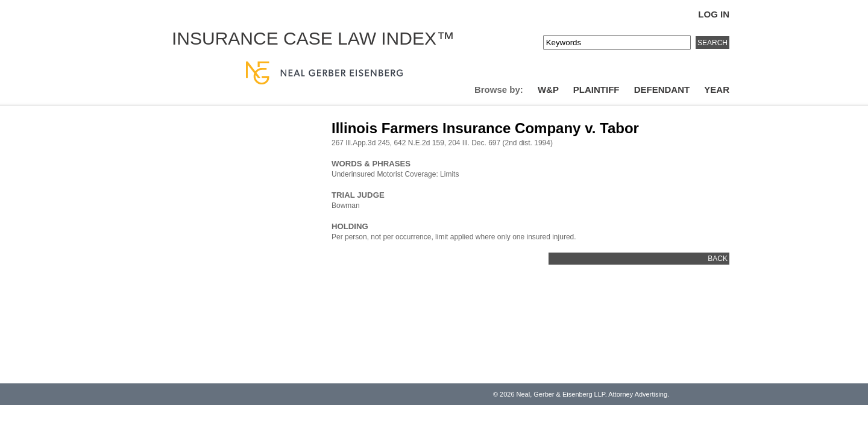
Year (717, 90)
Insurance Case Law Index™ (313, 38)
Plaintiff (596, 90)
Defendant (662, 90)
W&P (548, 90)
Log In (714, 14)
